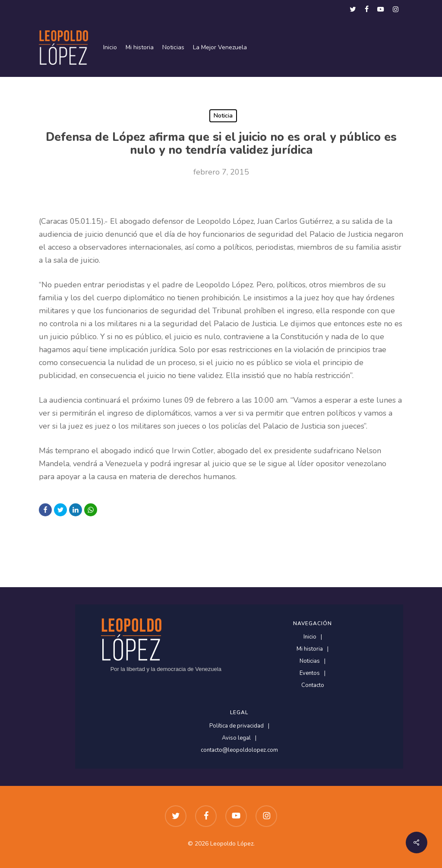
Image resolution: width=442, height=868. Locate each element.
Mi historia (310, 649)
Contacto (313, 685)
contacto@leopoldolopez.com (239, 750)
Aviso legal (236, 738)
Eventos (310, 673)
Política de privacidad (237, 726)
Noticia (223, 116)
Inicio (310, 637)
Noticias (310, 661)
